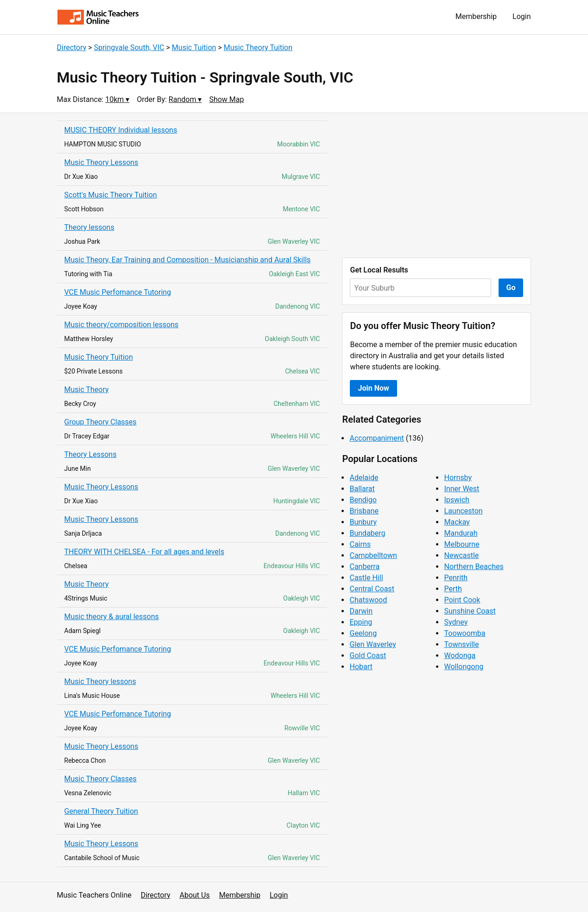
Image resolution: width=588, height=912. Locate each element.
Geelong (363, 633)
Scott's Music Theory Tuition (111, 195)
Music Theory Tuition (258, 47)
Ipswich (457, 500)
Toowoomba (465, 633)
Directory (72, 47)
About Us (195, 895)
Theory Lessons (91, 454)
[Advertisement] (436, 185)
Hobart (361, 667)
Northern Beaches (474, 567)
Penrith (456, 578)
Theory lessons (89, 227)
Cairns (360, 544)
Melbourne (462, 544)
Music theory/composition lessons (122, 325)
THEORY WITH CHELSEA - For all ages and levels (144, 552)
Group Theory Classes (101, 422)
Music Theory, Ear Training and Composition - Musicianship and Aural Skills (188, 260)
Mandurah (461, 533)
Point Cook (462, 600)
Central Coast (372, 589)
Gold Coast (368, 655)
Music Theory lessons (100, 681)
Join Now (373, 388)
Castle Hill (366, 578)
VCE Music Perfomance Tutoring (118, 292)
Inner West (462, 489)
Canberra (364, 567)
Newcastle (461, 555)
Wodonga (460, 655)
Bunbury (363, 522)
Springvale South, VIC (129, 47)
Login (522, 16)
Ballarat (362, 489)
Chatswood (368, 600)
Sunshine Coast (470, 611)
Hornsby (458, 478)
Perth (453, 589)
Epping (361, 622)
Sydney (456, 622)
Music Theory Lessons (101, 162)
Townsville (461, 644)
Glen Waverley (373, 644)
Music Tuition (194, 47)
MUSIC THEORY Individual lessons (121, 130)
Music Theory (87, 389)
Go (511, 288)
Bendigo (363, 500)
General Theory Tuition (101, 811)
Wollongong (464, 667)
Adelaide (364, 478)
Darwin (361, 611)
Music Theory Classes (101, 779)
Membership (476, 16)
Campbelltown (373, 555)
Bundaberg (367, 533)
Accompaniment (376, 438)
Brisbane (364, 511)
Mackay (457, 522)
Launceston (463, 511)
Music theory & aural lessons (112, 617)
